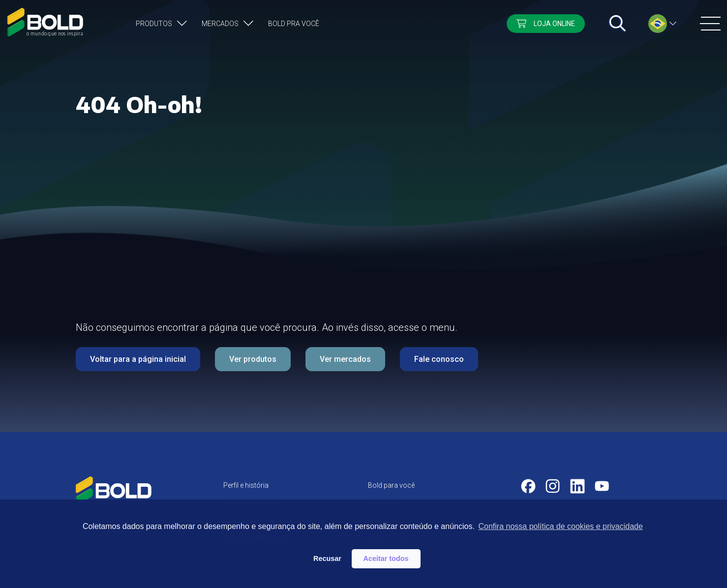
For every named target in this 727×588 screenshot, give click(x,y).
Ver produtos (253, 359)
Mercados (220, 24)
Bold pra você (294, 24)
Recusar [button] (327, 559)
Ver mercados (345, 359)
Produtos (154, 24)
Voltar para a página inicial (138, 359)
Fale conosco (439, 359)
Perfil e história (246, 485)
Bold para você (391, 485)
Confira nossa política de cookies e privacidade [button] (560, 526)
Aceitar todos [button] (386, 559)
